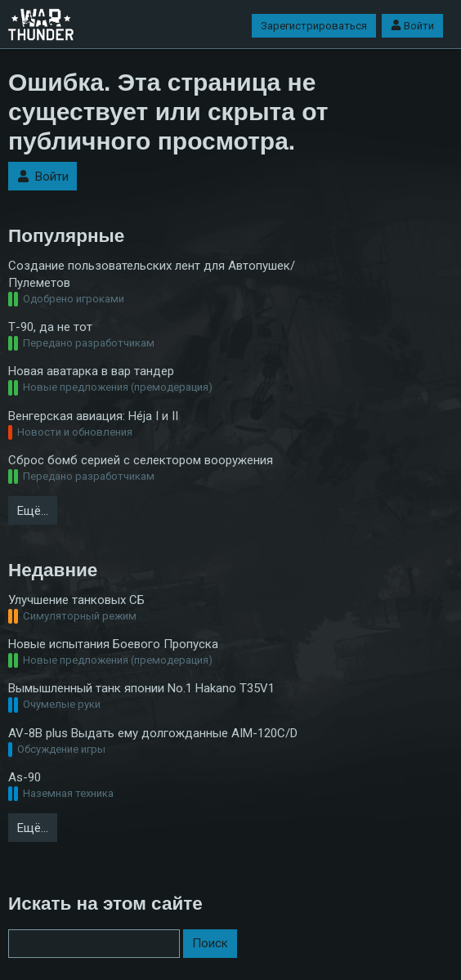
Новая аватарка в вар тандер (91, 371)
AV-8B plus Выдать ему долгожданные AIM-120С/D (153, 733)
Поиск (210, 943)
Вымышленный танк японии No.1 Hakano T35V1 (141, 688)
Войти (412, 26)
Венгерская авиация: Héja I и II (93, 416)
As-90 (25, 777)
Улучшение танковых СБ (76, 600)
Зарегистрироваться (314, 26)
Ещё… (33, 511)
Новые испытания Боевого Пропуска (113, 644)
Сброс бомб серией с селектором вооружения (141, 460)
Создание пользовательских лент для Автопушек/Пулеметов (152, 274)
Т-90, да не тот (50, 327)
